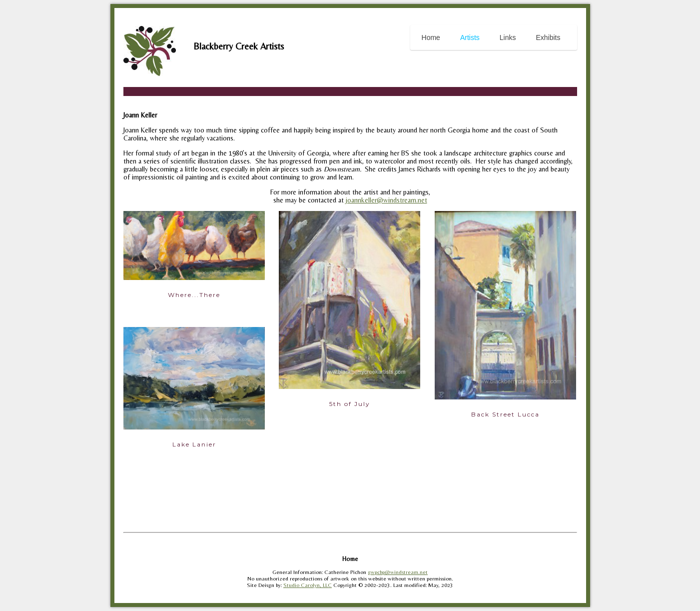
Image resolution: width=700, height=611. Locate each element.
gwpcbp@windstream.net (398, 572)
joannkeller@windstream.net (386, 200)
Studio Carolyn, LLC (308, 585)
